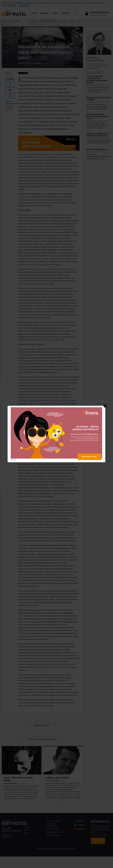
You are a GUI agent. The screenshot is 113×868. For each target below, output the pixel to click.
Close (105, 406)
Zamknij (13, 460)
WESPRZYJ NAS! (90, 457)
